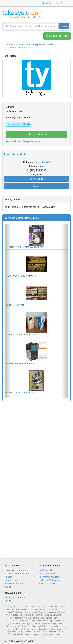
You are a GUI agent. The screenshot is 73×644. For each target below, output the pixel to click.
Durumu (10, 107)
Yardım (9, 587)
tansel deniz (36, 166)
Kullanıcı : (36, 162)
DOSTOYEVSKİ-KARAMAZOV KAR (26, 237)
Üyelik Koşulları (47, 574)
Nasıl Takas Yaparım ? (16, 570)
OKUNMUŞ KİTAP (26, 295)
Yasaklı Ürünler (13, 580)
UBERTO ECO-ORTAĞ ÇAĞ (26, 324)
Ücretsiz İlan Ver (57, 36)
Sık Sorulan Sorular (15, 584)
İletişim (9, 601)
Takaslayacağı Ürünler (18, 118)
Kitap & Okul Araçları (44, 44)
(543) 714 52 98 (36, 170)
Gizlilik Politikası (47, 570)
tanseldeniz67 (42, 162)
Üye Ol (47, 3)
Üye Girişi (61, 3)
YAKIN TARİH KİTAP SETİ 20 (26, 266)
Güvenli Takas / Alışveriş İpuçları (23, 141)
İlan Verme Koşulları (49, 577)
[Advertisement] (36, 441)
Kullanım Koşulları (48, 584)
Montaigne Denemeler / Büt (26, 353)
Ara (64, 26)
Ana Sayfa (24, 44)
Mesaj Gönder (37, 179)
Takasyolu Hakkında (15, 597)
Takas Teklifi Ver (36, 134)
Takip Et (37, 186)
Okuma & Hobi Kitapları (21, 48)
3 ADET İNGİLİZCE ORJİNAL (26, 382)
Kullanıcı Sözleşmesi (50, 580)
